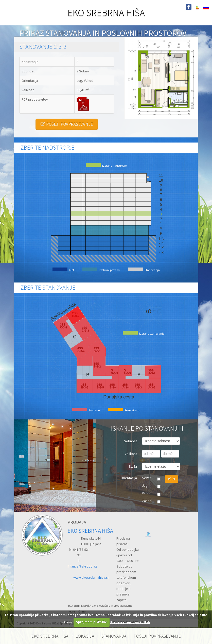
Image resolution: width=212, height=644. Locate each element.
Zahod (147, 501)
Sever (147, 478)
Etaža (133, 466)
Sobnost (130, 441)
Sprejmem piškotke (92, 622)
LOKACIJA (85, 636)
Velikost (131, 454)
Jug (145, 485)
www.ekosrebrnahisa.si (91, 577)
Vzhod (147, 493)
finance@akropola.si (83, 566)
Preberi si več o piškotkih (130, 622)
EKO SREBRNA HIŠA (106, 13)
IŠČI (172, 479)
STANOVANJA (114, 636)
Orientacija (129, 478)
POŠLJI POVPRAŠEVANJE (67, 124)
